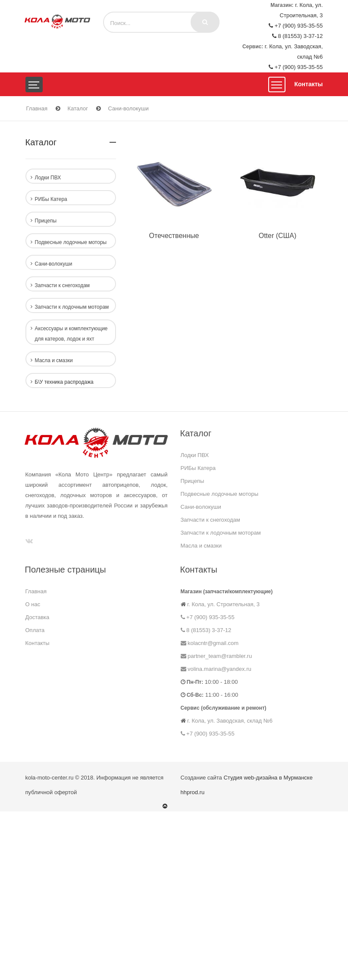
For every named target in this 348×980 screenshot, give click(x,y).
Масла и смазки (201, 546)
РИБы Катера (198, 468)
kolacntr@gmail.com (210, 643)
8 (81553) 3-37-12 (298, 36)
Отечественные (174, 236)
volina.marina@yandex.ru (216, 669)
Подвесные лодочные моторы (220, 494)
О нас (33, 604)
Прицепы (193, 481)
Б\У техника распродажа (64, 382)
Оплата (35, 630)
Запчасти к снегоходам (210, 520)
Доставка (38, 617)
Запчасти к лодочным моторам (221, 533)
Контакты (308, 84)
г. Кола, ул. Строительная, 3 (223, 604)
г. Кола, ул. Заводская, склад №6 (229, 721)
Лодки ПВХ (195, 455)
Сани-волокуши (129, 108)
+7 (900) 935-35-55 (296, 26)
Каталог (78, 108)
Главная (37, 108)
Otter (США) (278, 236)
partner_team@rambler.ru (216, 656)
